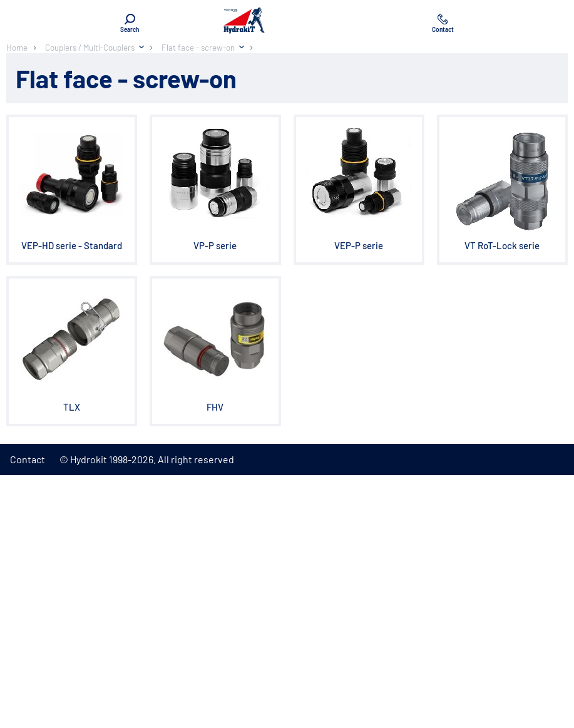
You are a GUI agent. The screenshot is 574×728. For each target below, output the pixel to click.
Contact (28, 459)
